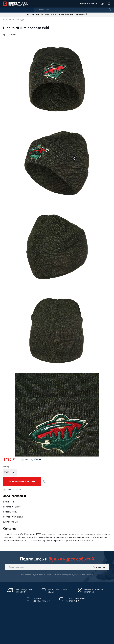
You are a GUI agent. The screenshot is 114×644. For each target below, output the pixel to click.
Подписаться (99, 567)
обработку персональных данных (79, 575)
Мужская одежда (15, 20)
